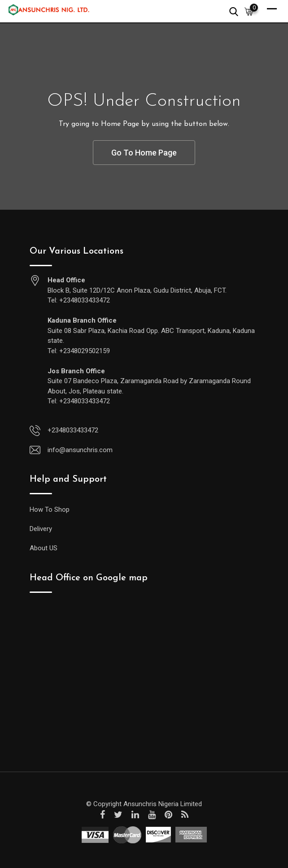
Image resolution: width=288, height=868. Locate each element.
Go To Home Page (144, 153)
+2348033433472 (73, 430)
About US (44, 548)
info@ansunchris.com (80, 450)
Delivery (41, 529)
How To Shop (50, 510)
